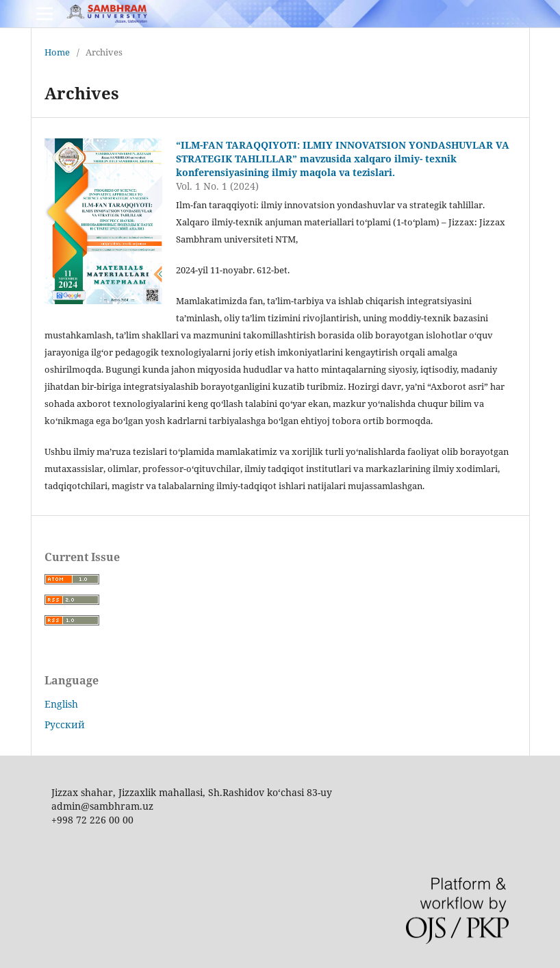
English (61, 704)
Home (57, 52)
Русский (65, 724)
